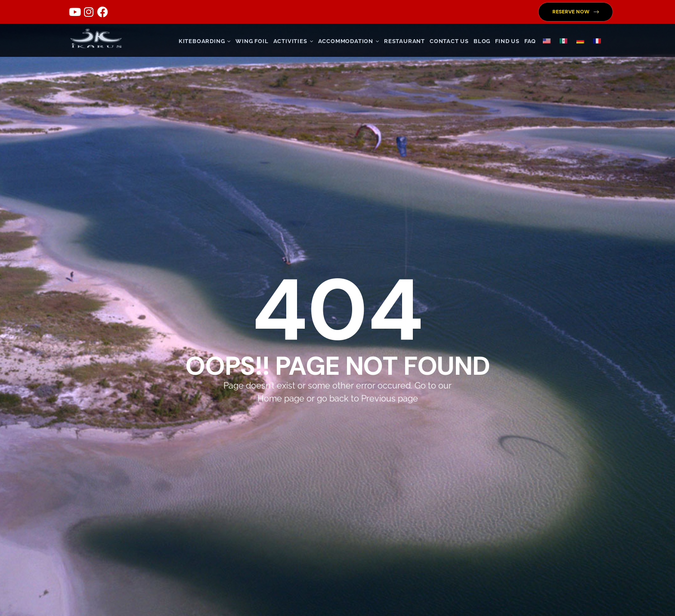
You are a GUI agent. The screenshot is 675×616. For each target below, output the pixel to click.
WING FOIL (252, 41)
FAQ (530, 41)
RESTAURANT (404, 41)
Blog (482, 41)
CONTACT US (449, 41)
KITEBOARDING (205, 41)
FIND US (507, 41)
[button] (576, 12)
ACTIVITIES (293, 41)
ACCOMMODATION (349, 41)
